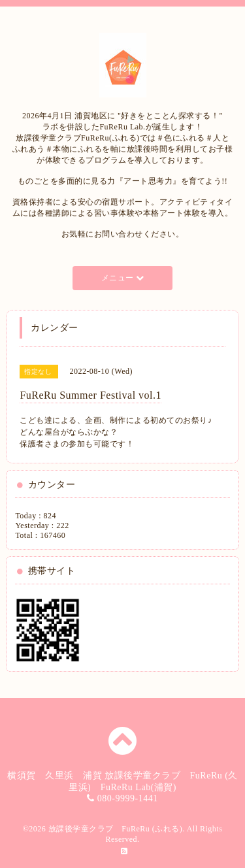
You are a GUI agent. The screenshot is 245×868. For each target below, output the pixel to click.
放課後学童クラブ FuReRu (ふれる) (116, 829)
